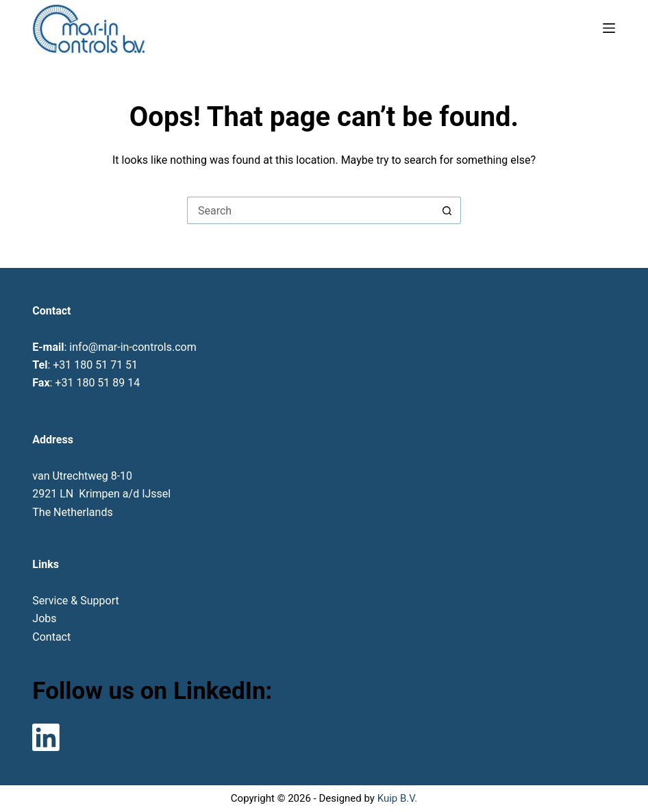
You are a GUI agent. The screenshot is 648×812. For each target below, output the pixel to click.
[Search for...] (310, 210)
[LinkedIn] (46, 737)
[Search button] (447, 210)
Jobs (44, 618)
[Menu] (609, 28)
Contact (51, 637)
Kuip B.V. (397, 798)
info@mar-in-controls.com (133, 347)
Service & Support (75, 601)
